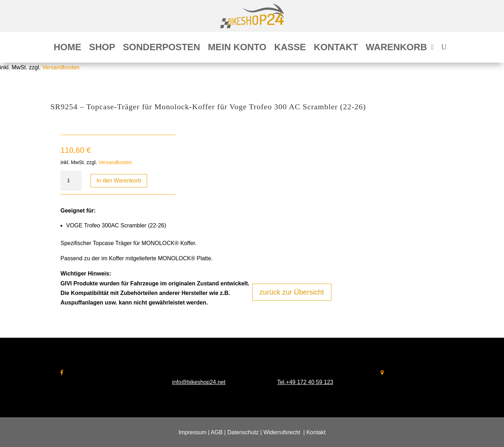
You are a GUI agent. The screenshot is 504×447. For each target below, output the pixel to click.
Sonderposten (162, 48)
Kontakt (336, 48)
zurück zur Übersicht (292, 292)
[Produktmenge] (71, 181)
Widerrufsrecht (282, 432)
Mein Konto (237, 48)
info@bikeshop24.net (199, 382)
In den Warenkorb (119, 181)
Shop (102, 48)
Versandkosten (61, 67)
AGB (217, 432)
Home (68, 48)
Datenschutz (243, 432)
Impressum (193, 432)
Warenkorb (396, 48)
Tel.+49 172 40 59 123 (305, 382)
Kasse (290, 48)
